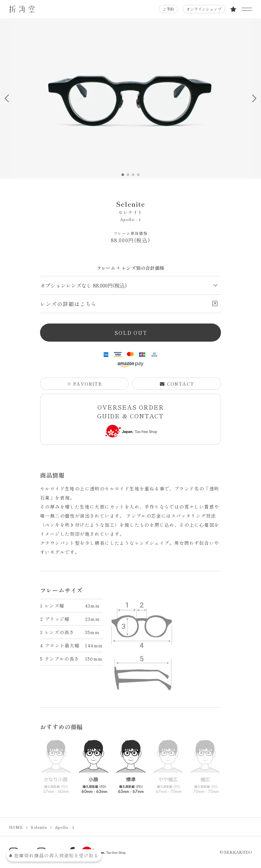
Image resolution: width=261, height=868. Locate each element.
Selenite (130, 208)
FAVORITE (84, 384)
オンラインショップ (204, 9)
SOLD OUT (131, 333)
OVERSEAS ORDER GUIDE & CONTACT (131, 420)
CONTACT (177, 384)
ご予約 (168, 9)
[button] (254, 98)
